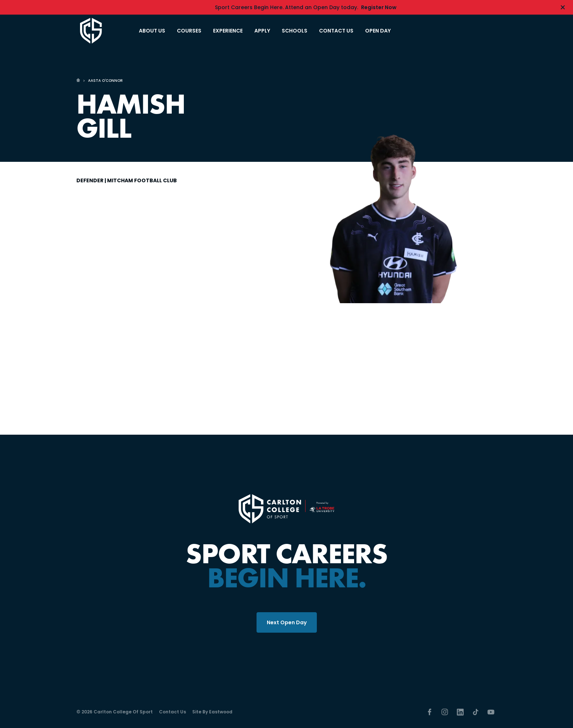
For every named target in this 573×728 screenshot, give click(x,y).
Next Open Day (287, 622)
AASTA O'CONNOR (105, 81)
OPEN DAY (378, 31)
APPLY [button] (262, 31)
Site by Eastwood (212, 712)
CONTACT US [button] (336, 31)
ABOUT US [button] (152, 31)
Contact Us (172, 712)
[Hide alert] (563, 7)
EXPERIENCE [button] (228, 31)
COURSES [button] (189, 31)
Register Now (379, 7)
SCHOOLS (295, 31)
